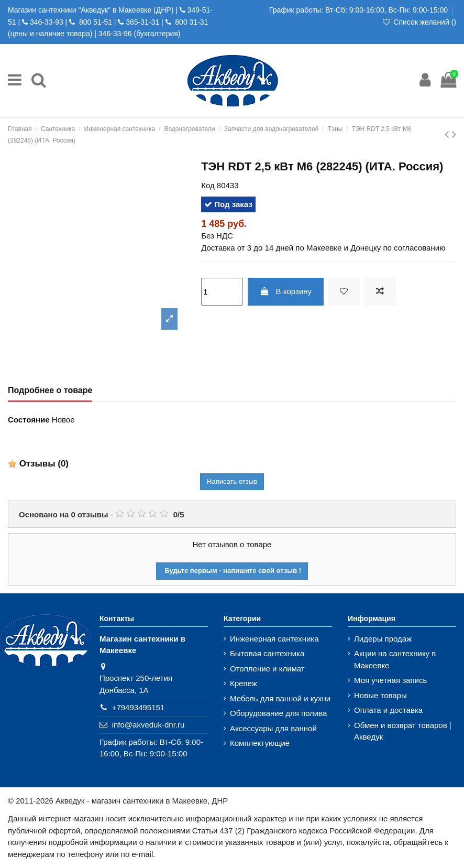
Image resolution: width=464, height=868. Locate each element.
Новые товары (380, 695)
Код (208, 185)
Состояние (29, 420)
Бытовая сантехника (267, 653)
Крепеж (244, 683)
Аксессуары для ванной (273, 728)
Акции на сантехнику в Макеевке (395, 659)
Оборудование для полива (278, 713)
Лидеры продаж (383, 639)
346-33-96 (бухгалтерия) (140, 34)
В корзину (286, 291)
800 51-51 (95, 22)
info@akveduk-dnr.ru (148, 725)
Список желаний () (419, 22)
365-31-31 (142, 22)
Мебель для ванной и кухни (280, 698)
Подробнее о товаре (50, 390)
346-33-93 (47, 22)
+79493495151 (139, 707)
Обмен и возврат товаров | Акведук (403, 731)
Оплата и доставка (388, 710)
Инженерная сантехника (274, 639)
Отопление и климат (267, 669)
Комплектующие (260, 743)
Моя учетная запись (390, 680)
